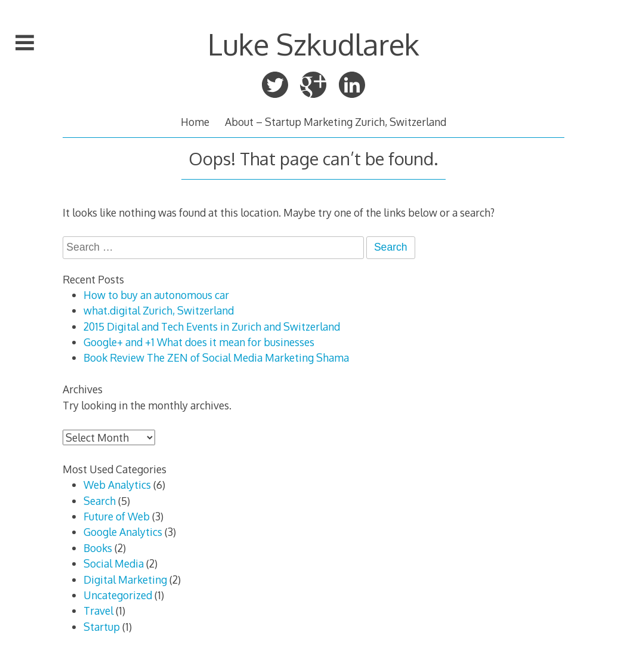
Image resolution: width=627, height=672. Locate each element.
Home (195, 122)
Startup (102, 627)
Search (100, 501)
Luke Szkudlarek (313, 44)
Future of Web (117, 516)
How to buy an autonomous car (156, 295)
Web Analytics (117, 485)
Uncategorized (118, 595)
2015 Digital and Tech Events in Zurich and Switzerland (212, 326)
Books (98, 548)
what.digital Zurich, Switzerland (159, 310)
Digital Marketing (125, 579)
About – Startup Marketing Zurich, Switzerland (336, 122)
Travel (98, 611)
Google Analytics (123, 532)
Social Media (114, 563)
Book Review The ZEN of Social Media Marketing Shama (216, 357)
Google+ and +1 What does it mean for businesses (199, 342)
